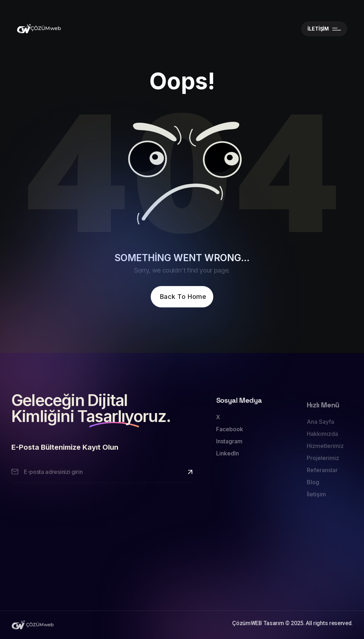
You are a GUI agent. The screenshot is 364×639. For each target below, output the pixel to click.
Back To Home (183, 297)
